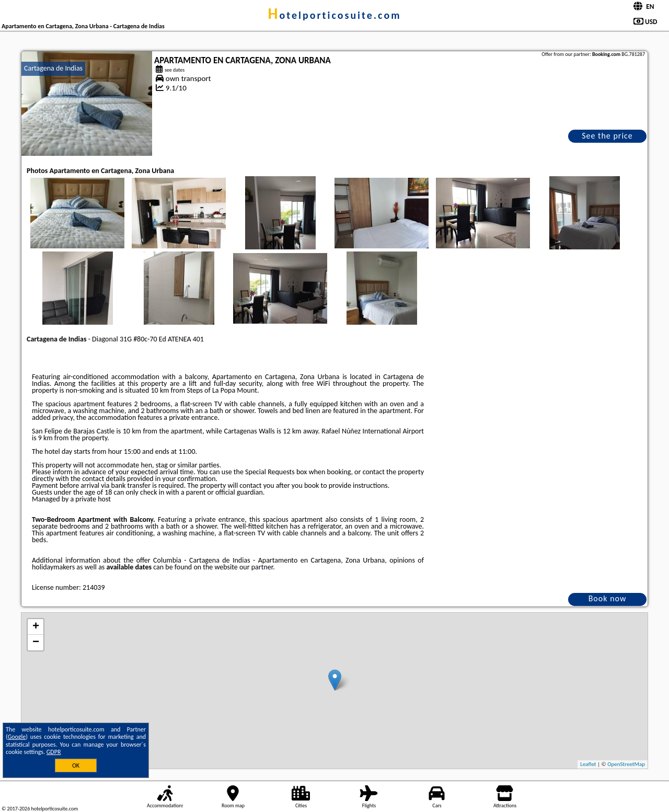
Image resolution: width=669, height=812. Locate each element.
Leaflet (588, 764)
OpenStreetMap (626, 764)
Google (17, 737)
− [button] (36, 643)
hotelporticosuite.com (335, 15)
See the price (607, 136)
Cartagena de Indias (53, 68)
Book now (608, 598)
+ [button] (36, 627)
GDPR (54, 752)
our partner (256, 567)
